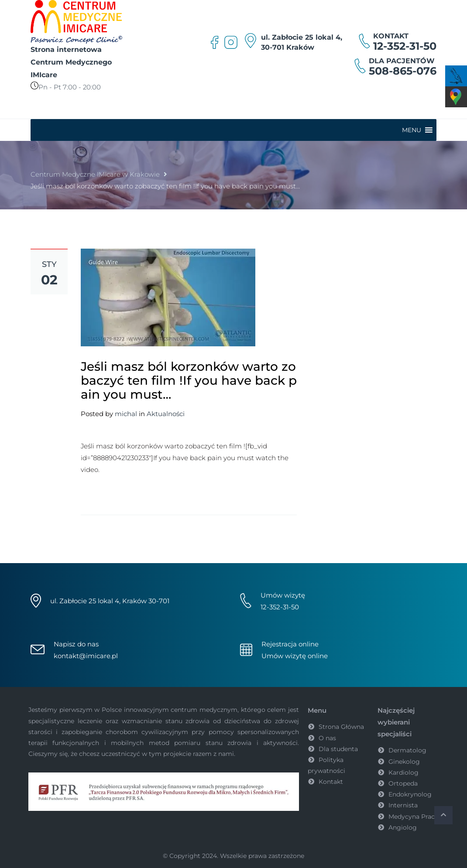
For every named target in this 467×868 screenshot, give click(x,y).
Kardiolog (403, 772)
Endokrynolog (410, 794)
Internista (403, 805)
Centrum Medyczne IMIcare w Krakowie (95, 174)
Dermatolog (407, 750)
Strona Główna (341, 727)
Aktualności (166, 414)
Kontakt (331, 782)
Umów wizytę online (295, 656)
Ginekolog (404, 762)
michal (126, 414)
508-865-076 (403, 71)
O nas (327, 738)
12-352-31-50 (405, 46)
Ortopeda (403, 783)
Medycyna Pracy (413, 817)
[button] (412, 130)
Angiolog (403, 827)
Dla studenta (338, 749)
